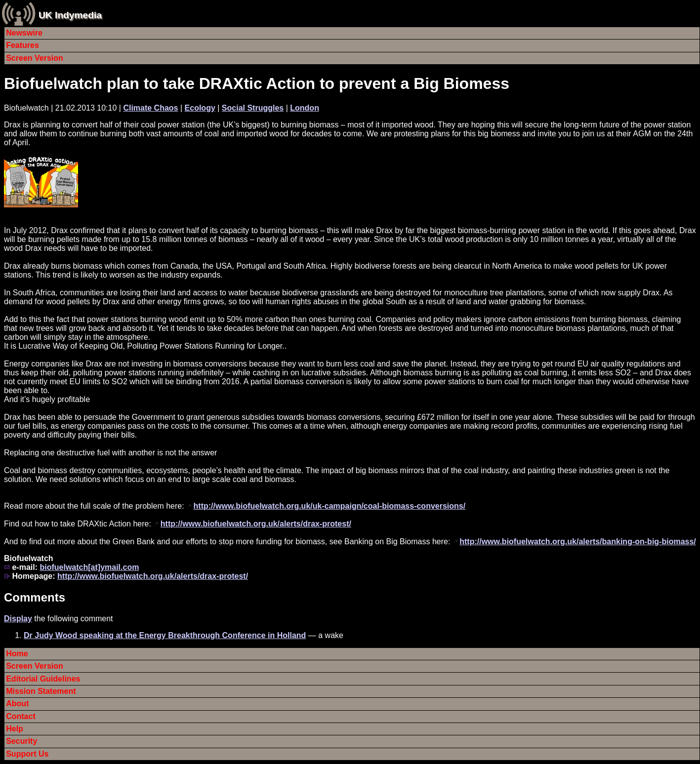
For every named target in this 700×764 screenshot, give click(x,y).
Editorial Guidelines (43, 679)
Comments (35, 597)
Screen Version (35, 58)
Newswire (24, 33)
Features (22, 45)
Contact (21, 716)
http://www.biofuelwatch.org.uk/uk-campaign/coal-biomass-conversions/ (330, 506)
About (17, 704)
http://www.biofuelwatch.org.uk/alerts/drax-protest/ (256, 524)
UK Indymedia (70, 15)
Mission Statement (41, 691)
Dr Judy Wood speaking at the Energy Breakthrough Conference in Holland (165, 635)
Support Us (27, 754)
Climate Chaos (150, 108)
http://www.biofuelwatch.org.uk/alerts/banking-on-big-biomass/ (578, 542)
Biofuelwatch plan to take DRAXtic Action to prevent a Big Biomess (257, 83)
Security (21, 741)
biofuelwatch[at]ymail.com (89, 567)
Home (17, 654)
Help (15, 729)
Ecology (200, 108)
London (305, 108)
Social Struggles (253, 108)
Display (18, 619)
